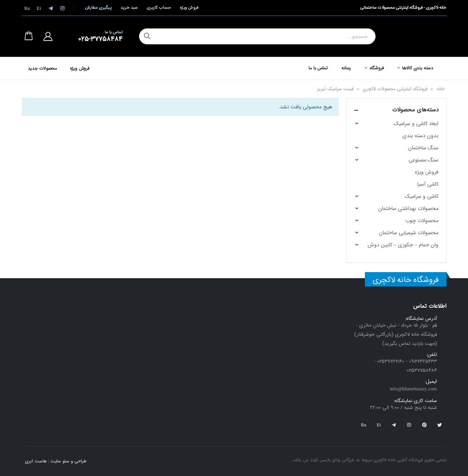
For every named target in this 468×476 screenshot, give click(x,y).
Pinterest (424, 425)
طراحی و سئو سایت (68, 461)
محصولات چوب (422, 221)
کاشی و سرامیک (422, 196)
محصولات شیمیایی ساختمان (409, 233)
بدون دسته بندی (420, 136)
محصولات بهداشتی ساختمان (408, 208)
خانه (441, 89)
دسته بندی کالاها (417, 68)
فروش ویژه (189, 8)
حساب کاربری (159, 8)
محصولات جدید (42, 69)
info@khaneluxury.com (413, 389)
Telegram (394, 425)
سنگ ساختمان (423, 148)
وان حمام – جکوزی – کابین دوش (403, 245)
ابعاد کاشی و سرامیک (416, 124)
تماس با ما (318, 68)
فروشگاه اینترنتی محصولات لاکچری (395, 89)
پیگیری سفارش (98, 8)
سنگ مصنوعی (423, 160)
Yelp (379, 425)
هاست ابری (36, 461)
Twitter (440, 425)
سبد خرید (129, 8)
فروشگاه (376, 68)
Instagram (409, 425)
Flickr (364, 425)
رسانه (346, 68)
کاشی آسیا (428, 184)
